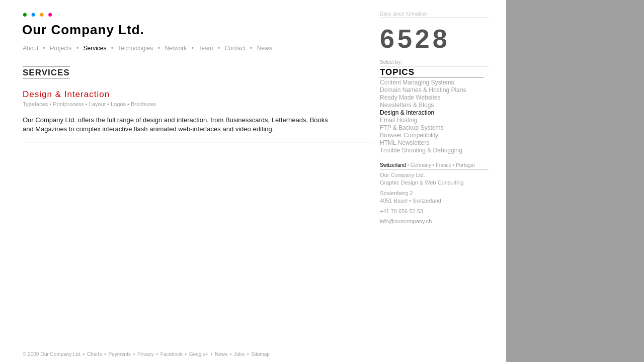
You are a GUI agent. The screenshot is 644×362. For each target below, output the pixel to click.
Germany (421, 165)
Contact (235, 48)
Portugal (465, 165)
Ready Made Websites (410, 98)
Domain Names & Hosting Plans (423, 90)
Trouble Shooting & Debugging (421, 150)
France (444, 165)
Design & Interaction (407, 113)
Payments (119, 354)
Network (176, 48)
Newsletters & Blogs (407, 105)
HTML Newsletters (405, 143)
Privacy (146, 354)
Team (206, 48)
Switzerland (393, 165)
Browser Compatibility (409, 135)
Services (95, 48)
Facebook (172, 354)
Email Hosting (398, 120)
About (30, 48)
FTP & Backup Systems (412, 128)
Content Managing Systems (417, 82)
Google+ (199, 354)
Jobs (239, 354)
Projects (61, 48)
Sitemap (260, 354)
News (265, 48)
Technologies (135, 48)
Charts (94, 354)
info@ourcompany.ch (406, 221)
